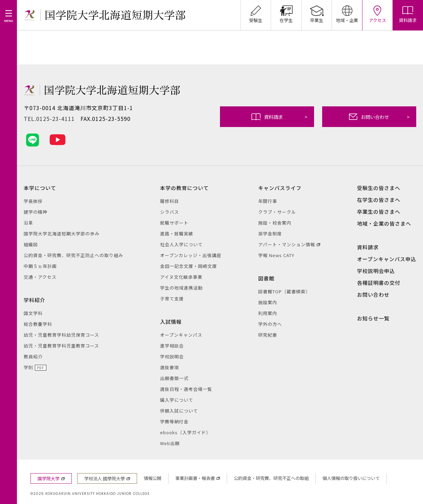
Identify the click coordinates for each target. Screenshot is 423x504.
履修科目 (170, 201)
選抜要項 (170, 367)
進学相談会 (172, 346)
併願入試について (179, 411)
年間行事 (268, 201)
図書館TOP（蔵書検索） (284, 291)
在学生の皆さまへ (379, 200)
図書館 (266, 278)
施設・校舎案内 (275, 223)
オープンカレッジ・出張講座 (191, 255)
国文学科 (33, 313)
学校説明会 (172, 356)
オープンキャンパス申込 (387, 259)
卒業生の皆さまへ (379, 212)
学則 (28, 367)
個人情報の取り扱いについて (351, 478)
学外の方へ (270, 324)
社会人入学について (181, 244)
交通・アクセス (40, 277)
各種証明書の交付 (379, 283)
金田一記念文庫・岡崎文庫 (188, 266)
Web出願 (170, 443)
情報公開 (153, 478)
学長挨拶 (33, 201)
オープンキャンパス (181, 335)
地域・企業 (347, 12)
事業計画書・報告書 (195, 478)
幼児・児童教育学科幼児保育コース (61, 335)
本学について (40, 188)
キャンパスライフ (280, 188)
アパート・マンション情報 (287, 244)
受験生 (256, 12)
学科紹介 (35, 300)
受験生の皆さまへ (379, 188)
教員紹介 (33, 356)
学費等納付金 (174, 422)
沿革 (28, 223)
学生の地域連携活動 (181, 288)
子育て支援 (172, 299)
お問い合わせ (379, 117)
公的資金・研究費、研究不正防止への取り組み (73, 255)
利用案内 (268, 313)
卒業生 (317, 12)
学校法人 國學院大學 (105, 478)
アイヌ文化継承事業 (181, 277)
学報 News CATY (276, 255)
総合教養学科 (38, 324)
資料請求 (280, 117)
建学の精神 (36, 212)
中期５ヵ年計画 (40, 266)
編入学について (177, 400)
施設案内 (268, 302)
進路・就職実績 (177, 234)
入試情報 (171, 322)
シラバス (170, 212)
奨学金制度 (270, 234)
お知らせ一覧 (373, 318)
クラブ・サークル (277, 212)
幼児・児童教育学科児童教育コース (61, 346)
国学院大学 (49, 478)
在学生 (286, 12)
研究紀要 (268, 335)
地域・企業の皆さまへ (384, 223)
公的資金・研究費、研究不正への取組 (271, 478)
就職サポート (174, 223)
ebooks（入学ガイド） (185, 432)
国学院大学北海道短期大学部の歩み (62, 234)
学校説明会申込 (376, 271)
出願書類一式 (174, 378)
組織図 (31, 244)
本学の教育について (184, 188)
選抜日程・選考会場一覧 (186, 389)
